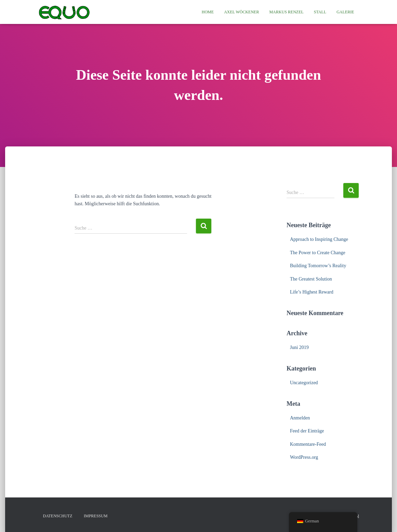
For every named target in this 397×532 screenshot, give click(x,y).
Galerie (345, 12)
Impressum (96, 516)
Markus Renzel (286, 12)
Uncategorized (304, 383)
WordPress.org (304, 457)
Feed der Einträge (307, 431)
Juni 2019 (299, 347)
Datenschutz (58, 516)
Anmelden (300, 418)
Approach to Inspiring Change (319, 239)
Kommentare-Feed (308, 444)
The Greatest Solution (311, 279)
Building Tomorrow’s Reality (318, 266)
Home (208, 12)
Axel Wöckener (241, 12)
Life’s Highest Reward (312, 292)
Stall (320, 12)
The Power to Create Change (318, 253)
